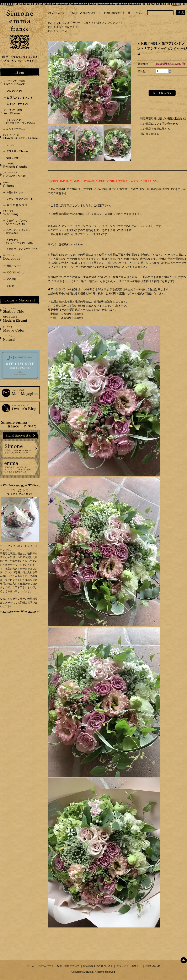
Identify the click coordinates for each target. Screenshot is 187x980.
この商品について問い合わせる (159, 124)
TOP (50, 23)
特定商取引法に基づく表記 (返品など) (163, 118)
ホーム (31, 966)
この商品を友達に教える (155, 129)
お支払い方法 (46, 966)
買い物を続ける (150, 134)
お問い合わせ (153, 966)
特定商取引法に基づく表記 (98, 966)
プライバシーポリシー (129, 966)
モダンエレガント (67, 27)
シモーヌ (62, 31)
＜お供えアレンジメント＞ (107, 23)
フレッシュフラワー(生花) (72, 23)
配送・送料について (68, 966)
